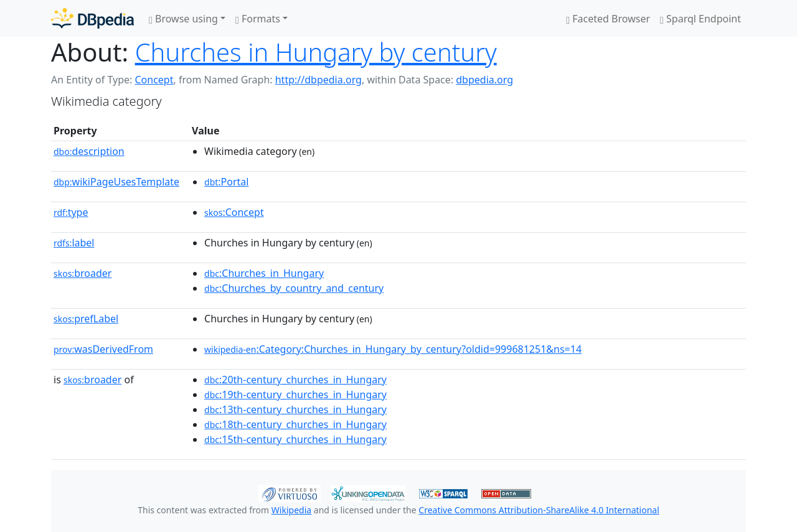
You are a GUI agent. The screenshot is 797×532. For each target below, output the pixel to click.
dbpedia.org (484, 80)
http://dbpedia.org (318, 80)
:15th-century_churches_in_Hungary (295, 439)
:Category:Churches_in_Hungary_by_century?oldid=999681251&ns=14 (393, 349)
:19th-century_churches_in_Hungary (295, 394)
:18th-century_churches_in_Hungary (295, 424)
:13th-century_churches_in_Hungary (295, 409)
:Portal (226, 182)
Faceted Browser (608, 19)
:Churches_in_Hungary (264, 273)
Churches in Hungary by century (316, 52)
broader (83, 273)
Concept (154, 80)
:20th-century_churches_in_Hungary (295, 380)
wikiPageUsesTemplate (116, 182)
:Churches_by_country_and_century (294, 288)
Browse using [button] (183, 19)
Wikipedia (291, 510)
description (89, 151)
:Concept (234, 212)
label (74, 243)
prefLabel (86, 319)
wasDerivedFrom (103, 349)
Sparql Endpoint (700, 19)
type (71, 212)
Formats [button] (258, 19)
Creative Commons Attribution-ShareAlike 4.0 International (539, 510)
